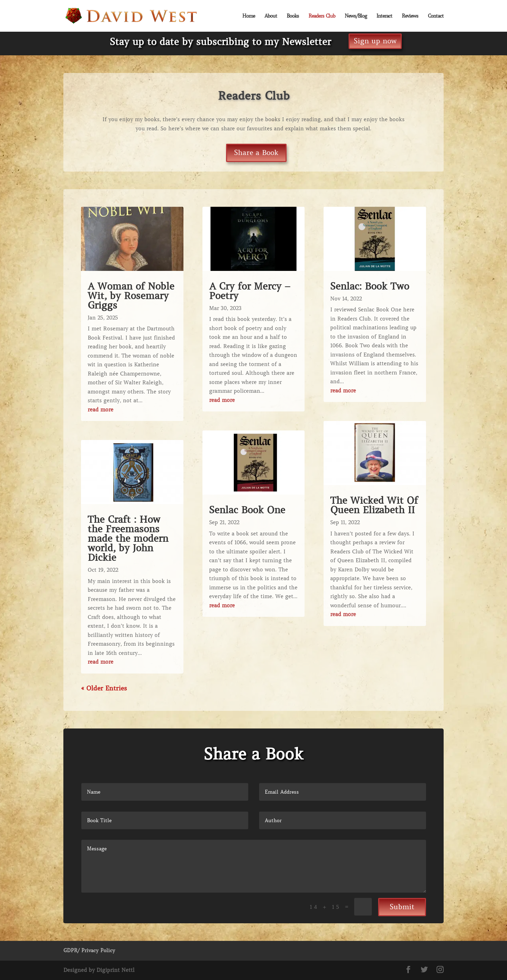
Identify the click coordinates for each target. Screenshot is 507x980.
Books (293, 16)
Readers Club (322, 16)
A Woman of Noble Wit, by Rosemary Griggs (131, 296)
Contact (436, 16)
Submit (402, 907)
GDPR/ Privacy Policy (89, 950)
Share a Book (256, 153)
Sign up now (375, 41)
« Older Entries (104, 688)
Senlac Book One (247, 510)
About (271, 16)
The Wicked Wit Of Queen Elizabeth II (374, 505)
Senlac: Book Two (370, 286)
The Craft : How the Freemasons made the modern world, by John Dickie (128, 538)
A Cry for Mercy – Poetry (250, 291)
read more (101, 410)
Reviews (410, 16)
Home (249, 16)
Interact (384, 16)
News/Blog (356, 16)
